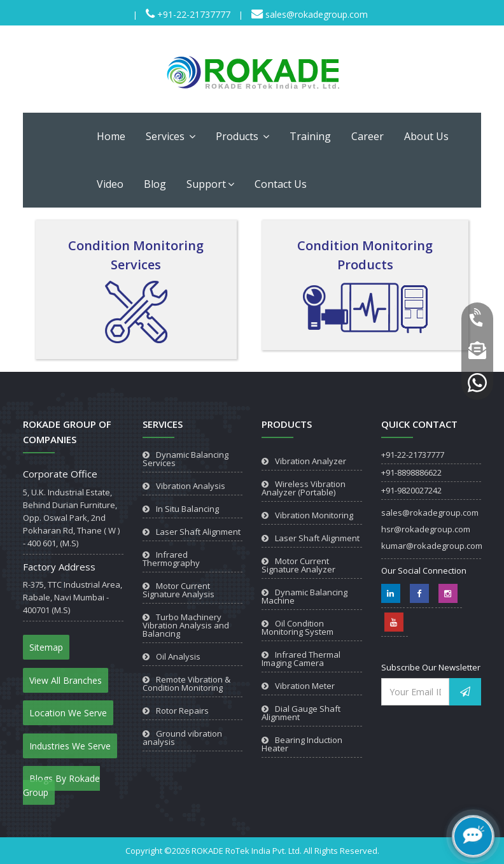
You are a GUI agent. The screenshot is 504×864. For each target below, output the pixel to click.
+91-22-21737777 (192, 14)
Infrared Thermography (171, 559)
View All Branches (66, 680)
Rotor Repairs (182, 711)
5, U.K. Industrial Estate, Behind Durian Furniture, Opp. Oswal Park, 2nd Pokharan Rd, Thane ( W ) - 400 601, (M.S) (71, 518)
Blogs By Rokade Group (61, 785)
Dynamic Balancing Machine (304, 596)
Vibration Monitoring (314, 515)
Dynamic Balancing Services (185, 459)
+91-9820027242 (411, 490)
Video (110, 184)
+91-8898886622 (411, 472)
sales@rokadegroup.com (315, 14)
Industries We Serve (70, 746)
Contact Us (281, 184)
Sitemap (46, 647)
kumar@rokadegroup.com (432, 546)
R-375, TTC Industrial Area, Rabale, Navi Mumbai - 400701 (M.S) (73, 597)
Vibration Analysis (191, 486)
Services (171, 136)
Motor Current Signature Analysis (178, 590)
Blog (155, 184)
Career (367, 136)
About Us (426, 136)
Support (210, 184)
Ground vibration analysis (182, 738)
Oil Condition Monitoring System (297, 627)
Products (242, 136)
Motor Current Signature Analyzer (298, 565)
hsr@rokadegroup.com (426, 529)
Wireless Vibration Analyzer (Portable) (304, 488)
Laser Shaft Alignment (198, 532)
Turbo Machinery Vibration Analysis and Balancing (186, 625)
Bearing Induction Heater (302, 744)
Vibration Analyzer (311, 461)
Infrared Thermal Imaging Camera (301, 659)
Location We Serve (68, 713)
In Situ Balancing (187, 509)
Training (310, 136)
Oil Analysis (178, 656)
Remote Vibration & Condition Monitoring (186, 683)
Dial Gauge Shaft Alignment (301, 713)
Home (111, 136)
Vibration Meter (305, 686)
